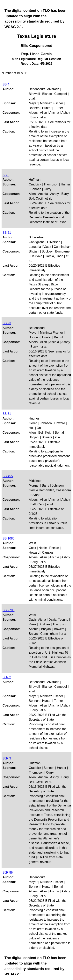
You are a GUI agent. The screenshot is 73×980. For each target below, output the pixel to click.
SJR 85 (8, 872)
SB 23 (7, 323)
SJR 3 (7, 758)
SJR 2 (7, 677)
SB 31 (7, 414)
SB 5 (6, 175)
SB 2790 (8, 610)
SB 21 (7, 233)
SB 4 (6, 84)
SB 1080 (8, 538)
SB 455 (8, 476)
